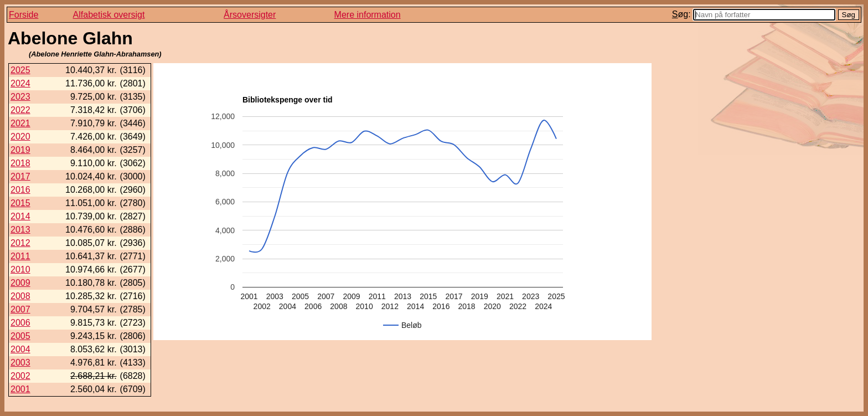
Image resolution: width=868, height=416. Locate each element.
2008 (20, 296)
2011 (20, 256)
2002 (20, 376)
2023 (20, 97)
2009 (20, 283)
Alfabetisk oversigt (109, 15)
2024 (20, 83)
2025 (20, 70)
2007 (20, 309)
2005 (20, 336)
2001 (20, 389)
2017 (20, 176)
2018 (20, 163)
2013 (20, 230)
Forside (24, 15)
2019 (20, 150)
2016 (20, 190)
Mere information (368, 15)
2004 (20, 349)
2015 (20, 203)
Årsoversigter (250, 15)
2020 (20, 137)
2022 (20, 110)
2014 (20, 216)
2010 (20, 269)
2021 (20, 123)
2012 (20, 243)
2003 (20, 363)
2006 (20, 323)
